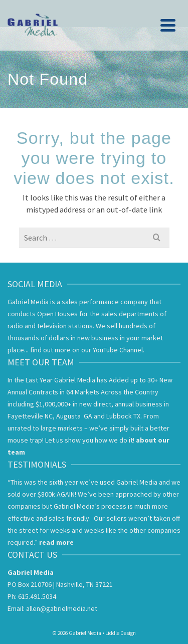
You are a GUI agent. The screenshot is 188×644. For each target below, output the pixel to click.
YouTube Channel (118, 350)
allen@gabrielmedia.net (62, 608)
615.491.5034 (37, 596)
